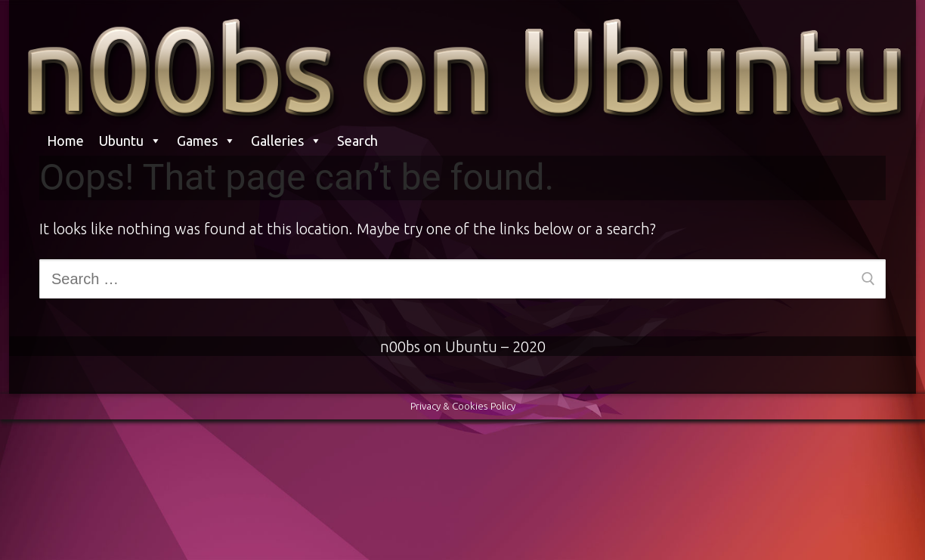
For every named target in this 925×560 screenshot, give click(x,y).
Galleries (286, 141)
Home (65, 141)
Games (206, 141)
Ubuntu (130, 141)
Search (357, 141)
